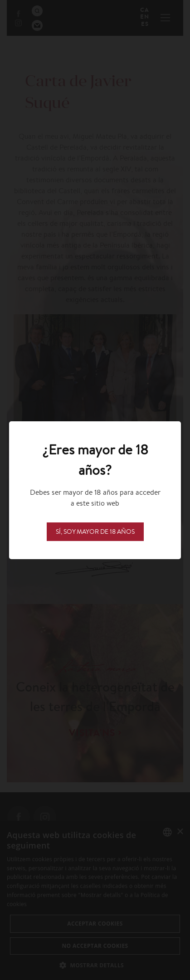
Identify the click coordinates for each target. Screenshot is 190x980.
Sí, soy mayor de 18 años (95, 531)
